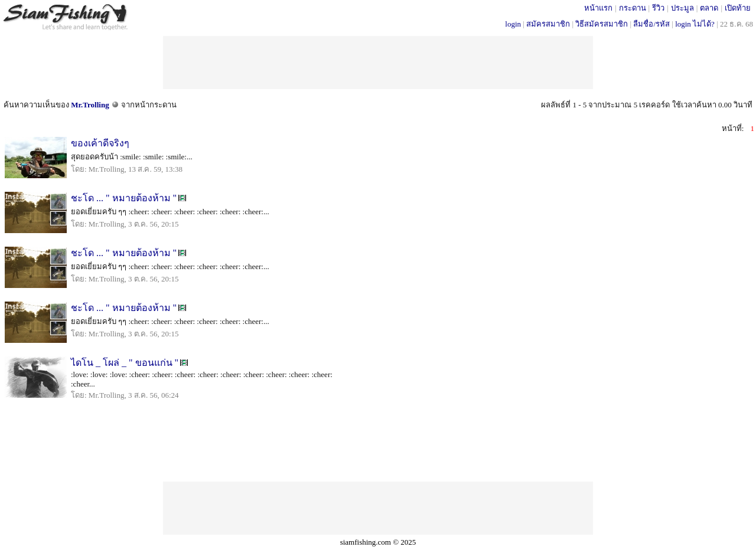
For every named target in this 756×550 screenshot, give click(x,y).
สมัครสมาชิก (548, 24)
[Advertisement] (378, 63)
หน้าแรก (598, 8)
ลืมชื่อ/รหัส (651, 24)
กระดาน (633, 8)
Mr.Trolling (90, 105)
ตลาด (709, 8)
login (513, 24)
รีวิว (658, 8)
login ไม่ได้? (695, 24)
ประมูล (682, 8)
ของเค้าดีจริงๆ (100, 143)
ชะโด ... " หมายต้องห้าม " (124, 198)
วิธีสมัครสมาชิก (602, 24)
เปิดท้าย (738, 8)
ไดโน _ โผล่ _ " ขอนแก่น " (125, 363)
